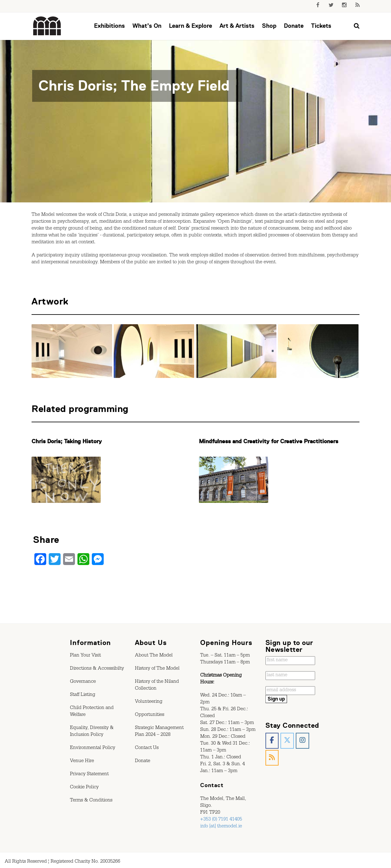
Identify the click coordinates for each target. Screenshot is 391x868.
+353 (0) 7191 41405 (221, 820)
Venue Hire (82, 761)
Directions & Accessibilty (97, 669)
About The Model (154, 656)
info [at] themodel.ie (221, 827)
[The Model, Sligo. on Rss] (272, 758)
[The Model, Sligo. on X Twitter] (287, 741)
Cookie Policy (84, 788)
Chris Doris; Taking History (67, 441)
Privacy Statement (89, 775)
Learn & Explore (191, 26)
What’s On (147, 26)
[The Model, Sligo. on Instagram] (302, 741)
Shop (269, 26)
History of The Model (157, 669)
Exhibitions (109, 26)
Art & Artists (237, 26)
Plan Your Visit (85, 656)
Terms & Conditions (91, 801)
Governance (83, 682)
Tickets (321, 26)
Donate (294, 26)
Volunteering (149, 702)
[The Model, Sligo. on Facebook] (272, 741)
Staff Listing (83, 695)
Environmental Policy (93, 748)
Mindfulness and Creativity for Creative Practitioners (269, 441)
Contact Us (147, 748)
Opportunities (150, 715)
